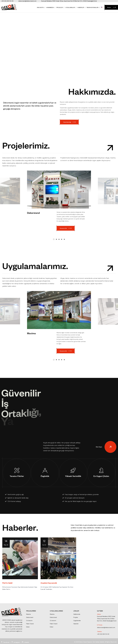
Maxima (32, 333)
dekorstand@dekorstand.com (106, 628)
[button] (54, 239)
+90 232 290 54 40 (103, 634)
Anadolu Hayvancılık (49, 586)
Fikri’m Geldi (7, 586)
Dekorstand (33, 213)
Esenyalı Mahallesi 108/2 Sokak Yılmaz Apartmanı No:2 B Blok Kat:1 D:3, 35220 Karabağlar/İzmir (107, 619)
